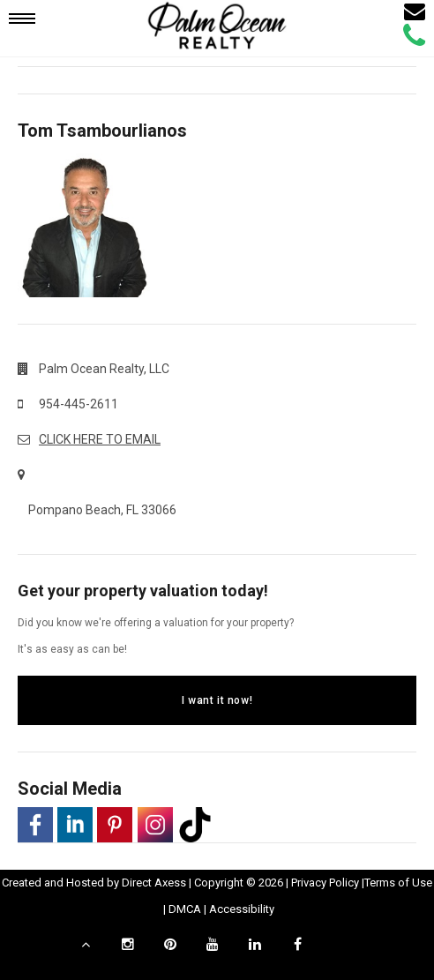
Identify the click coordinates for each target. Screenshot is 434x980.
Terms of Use (398, 883)
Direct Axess (154, 883)
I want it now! (217, 700)
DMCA (185, 909)
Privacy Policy (325, 883)
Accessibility (242, 909)
